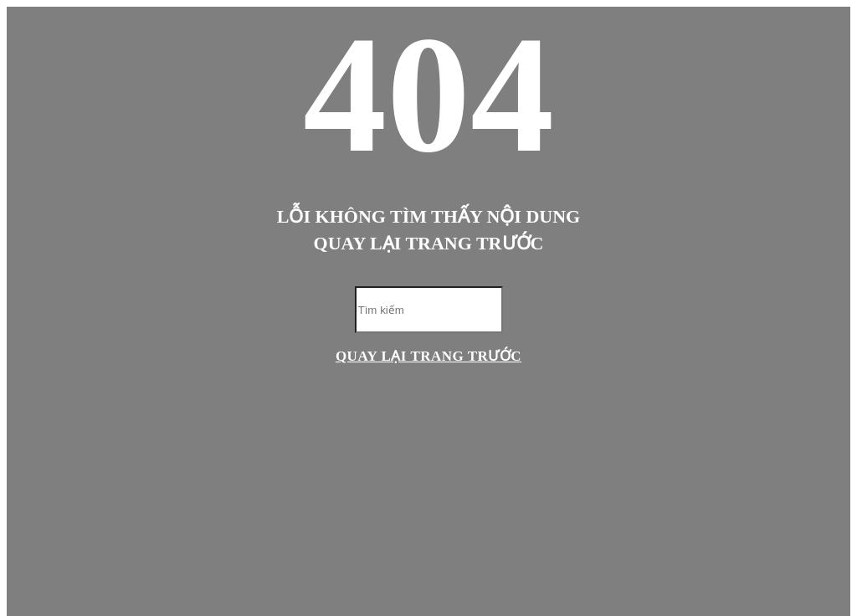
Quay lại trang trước (428, 356)
